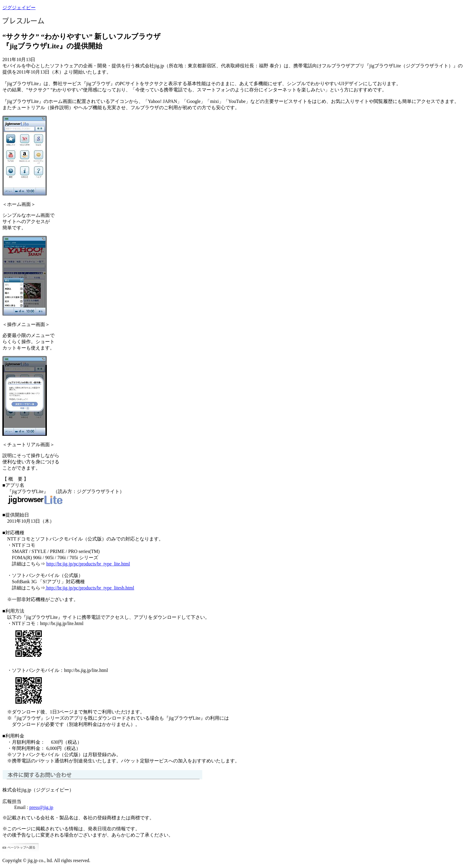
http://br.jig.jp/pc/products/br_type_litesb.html (90, 588)
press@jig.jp (41, 807)
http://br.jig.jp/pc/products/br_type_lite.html (88, 564)
